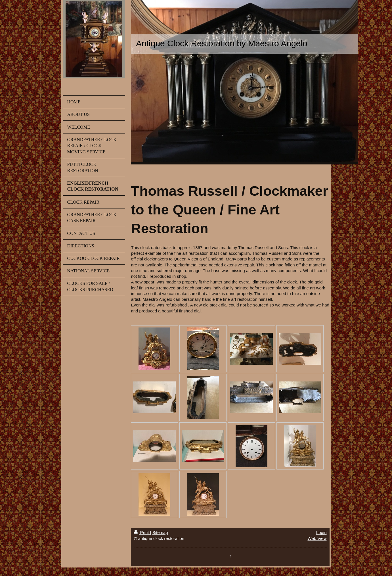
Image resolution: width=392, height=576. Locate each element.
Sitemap (160, 532)
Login (321, 532)
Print (142, 532)
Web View (317, 538)
